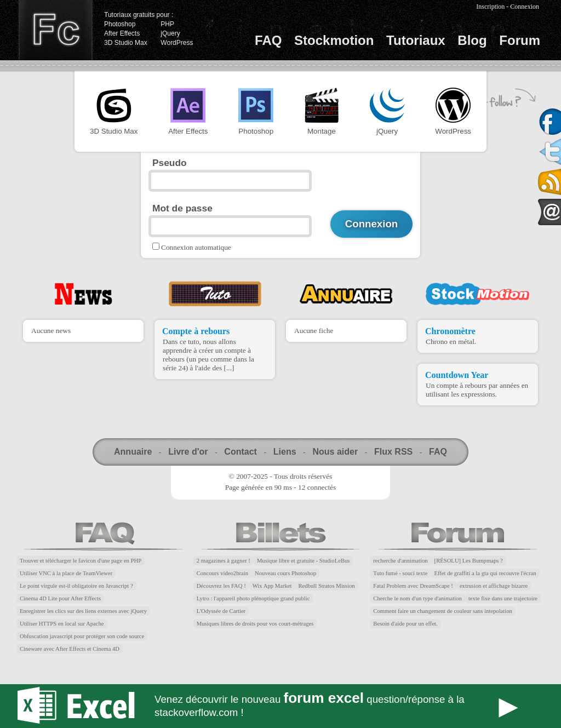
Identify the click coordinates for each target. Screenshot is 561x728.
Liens (285, 452)
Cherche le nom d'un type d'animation (417, 598)
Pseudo (170, 163)
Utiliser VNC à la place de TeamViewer (66, 573)
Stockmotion (334, 40)
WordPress (177, 43)
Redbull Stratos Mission (327, 586)
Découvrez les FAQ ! (221, 586)
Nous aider (335, 452)
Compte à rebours (196, 331)
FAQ (268, 40)
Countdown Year (457, 375)
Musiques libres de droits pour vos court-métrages (255, 624)
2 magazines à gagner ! (224, 561)
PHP (167, 24)
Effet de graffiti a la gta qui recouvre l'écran (485, 573)
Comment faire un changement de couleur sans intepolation (443, 611)
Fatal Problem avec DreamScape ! (413, 586)
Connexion (525, 7)
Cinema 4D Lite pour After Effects (60, 598)
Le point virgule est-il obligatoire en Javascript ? (76, 586)
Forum (520, 40)
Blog (472, 40)
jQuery (170, 33)
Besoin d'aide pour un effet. (405, 624)
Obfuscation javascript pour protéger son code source (82, 636)
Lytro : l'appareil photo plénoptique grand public (253, 598)
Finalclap (55, 30)
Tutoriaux (416, 40)
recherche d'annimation (400, 561)
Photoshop (120, 24)
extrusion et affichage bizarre (494, 586)
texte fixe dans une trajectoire (503, 598)
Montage (322, 111)
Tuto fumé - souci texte (400, 573)
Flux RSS (393, 452)
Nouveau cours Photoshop (285, 573)
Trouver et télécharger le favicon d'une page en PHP (81, 561)
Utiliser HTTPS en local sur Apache (62, 624)
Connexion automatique (196, 247)
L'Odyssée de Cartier (221, 611)
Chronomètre (450, 331)
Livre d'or (188, 452)
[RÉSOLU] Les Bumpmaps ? (469, 561)
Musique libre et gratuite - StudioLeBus (304, 561)
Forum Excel (280, 706)
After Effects (122, 33)
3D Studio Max (126, 43)
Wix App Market (272, 586)
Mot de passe (182, 208)
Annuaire (133, 452)
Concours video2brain (222, 573)
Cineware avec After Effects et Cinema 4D (70, 649)
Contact (241, 452)
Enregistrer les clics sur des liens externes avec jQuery (83, 611)
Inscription (490, 7)
